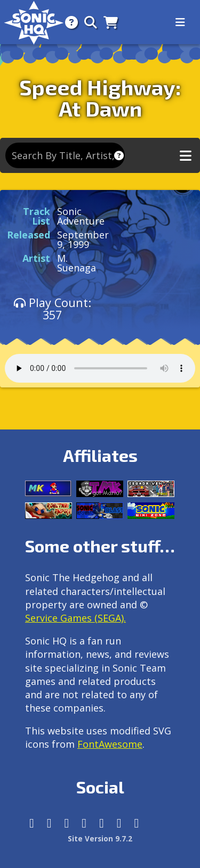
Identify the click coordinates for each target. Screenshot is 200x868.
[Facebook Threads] (137, 823)
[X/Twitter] (67, 823)
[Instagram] (49, 823)
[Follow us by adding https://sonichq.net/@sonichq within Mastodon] (32, 823)
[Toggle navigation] (180, 22)
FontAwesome (110, 744)
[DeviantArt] (102, 823)
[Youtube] (119, 823)
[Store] (107, 22)
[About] (68, 22)
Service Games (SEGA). (75, 618)
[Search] (87, 22)
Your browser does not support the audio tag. (100, 368)
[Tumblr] (84, 823)
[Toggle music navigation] (186, 156)
